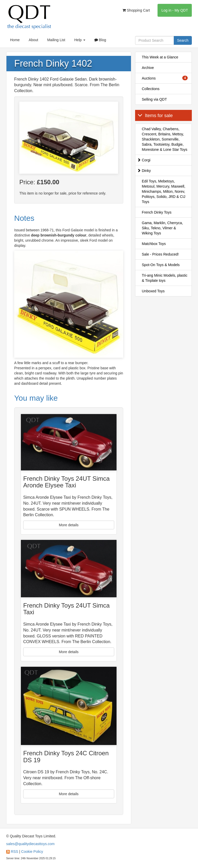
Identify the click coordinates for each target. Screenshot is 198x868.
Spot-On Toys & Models (161, 265)
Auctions (165, 78)
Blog (100, 40)
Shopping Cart (136, 10)
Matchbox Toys (154, 244)
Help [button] (80, 40)
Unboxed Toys (153, 291)
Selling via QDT (154, 99)
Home (15, 40)
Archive (148, 68)
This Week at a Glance (160, 57)
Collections (151, 89)
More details (69, 525)
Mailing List (56, 40)
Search (183, 40)
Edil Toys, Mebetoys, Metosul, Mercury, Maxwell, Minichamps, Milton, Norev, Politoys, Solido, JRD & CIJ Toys (164, 191)
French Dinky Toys (157, 212)
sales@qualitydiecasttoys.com (30, 844)
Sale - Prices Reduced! (160, 254)
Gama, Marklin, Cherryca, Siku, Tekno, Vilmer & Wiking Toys (162, 228)
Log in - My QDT (175, 10)
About (33, 40)
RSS (15, 852)
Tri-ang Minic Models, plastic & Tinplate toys (165, 278)
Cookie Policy (32, 852)
